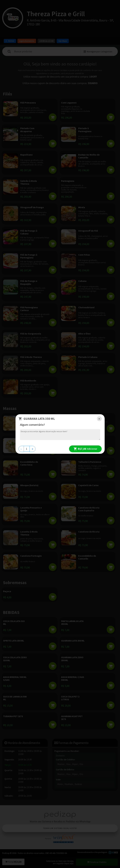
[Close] (99, 419)
